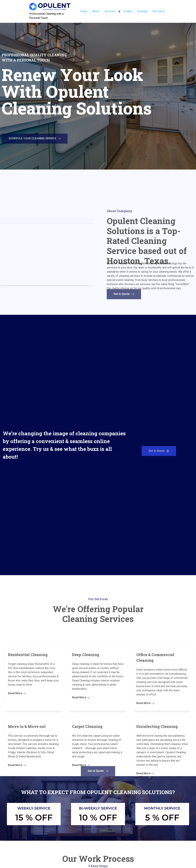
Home (84, 11)
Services (110, 11)
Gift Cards (158, 11)
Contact (128, 11)
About (96, 11)
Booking (142, 11)
